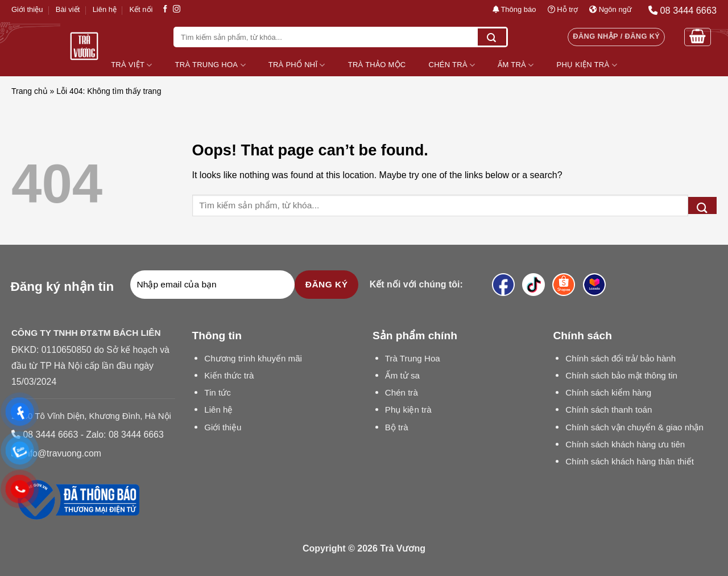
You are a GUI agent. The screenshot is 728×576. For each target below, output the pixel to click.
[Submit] (492, 37)
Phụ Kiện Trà (587, 65)
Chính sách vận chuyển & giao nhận (634, 427)
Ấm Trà (516, 65)
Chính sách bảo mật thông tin (621, 375)
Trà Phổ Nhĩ (297, 65)
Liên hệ (105, 9)
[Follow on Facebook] (165, 9)
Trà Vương (403, 548)
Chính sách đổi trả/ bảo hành (621, 358)
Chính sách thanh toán (609, 410)
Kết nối (141, 9)
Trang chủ (30, 91)
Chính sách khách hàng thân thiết (630, 461)
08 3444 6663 (50, 435)
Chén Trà (452, 65)
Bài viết (68, 9)
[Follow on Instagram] (177, 9)
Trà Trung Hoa (210, 65)
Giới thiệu (27, 9)
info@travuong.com (62, 453)
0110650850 (67, 350)
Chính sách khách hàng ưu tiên (625, 444)
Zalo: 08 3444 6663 (125, 435)
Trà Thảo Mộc (377, 65)
